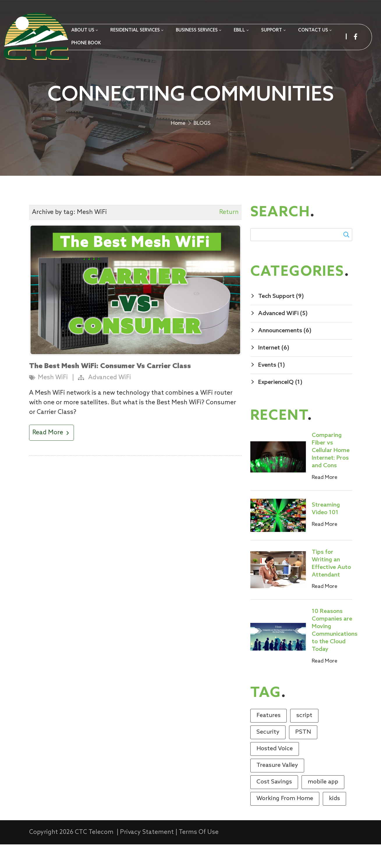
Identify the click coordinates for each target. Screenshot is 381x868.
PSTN (303, 756)
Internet (274, 372)
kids (334, 822)
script (304, 739)
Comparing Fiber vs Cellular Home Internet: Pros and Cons (331, 474)
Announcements (285, 354)
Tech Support (281, 320)
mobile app (323, 806)
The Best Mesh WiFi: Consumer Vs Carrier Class (110, 390)
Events (272, 389)
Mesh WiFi (53, 402)
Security (268, 756)
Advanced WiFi (110, 402)
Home (178, 142)
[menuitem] (84, 31)
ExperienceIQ (280, 406)
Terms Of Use (199, 856)
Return (229, 236)
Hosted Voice (275, 772)
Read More (52, 457)
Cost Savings (274, 806)
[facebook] (356, 37)
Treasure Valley (277, 789)
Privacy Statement (147, 856)
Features (269, 739)
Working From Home (285, 822)
